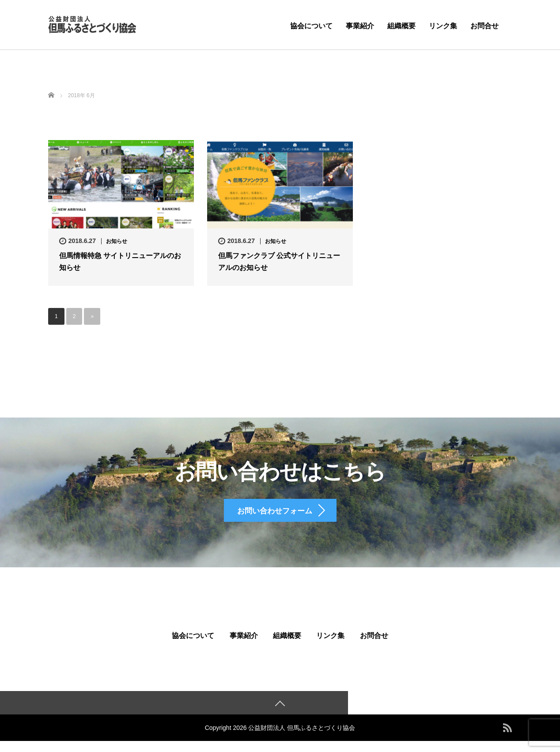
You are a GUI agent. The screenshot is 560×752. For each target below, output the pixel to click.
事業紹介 (360, 26)
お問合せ (484, 26)
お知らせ (117, 241)
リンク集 (443, 26)
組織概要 (401, 26)
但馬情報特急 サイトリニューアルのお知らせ (120, 262)
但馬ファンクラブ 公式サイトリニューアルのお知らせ (279, 262)
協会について (311, 26)
